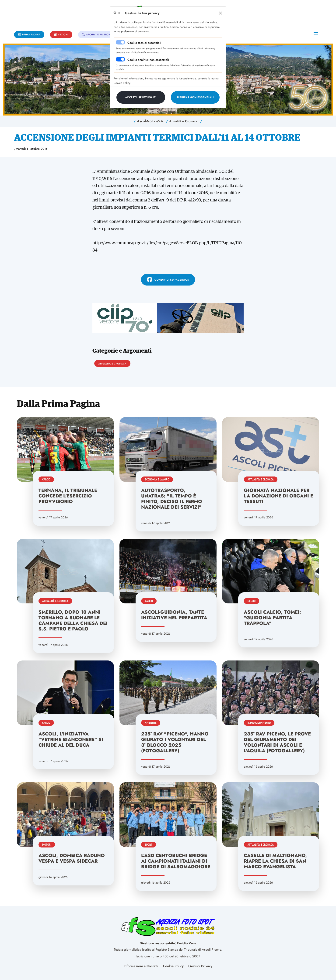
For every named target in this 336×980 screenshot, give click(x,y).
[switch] (120, 59)
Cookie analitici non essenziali (148, 60)
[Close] (220, 13)
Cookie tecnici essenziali (144, 43)
